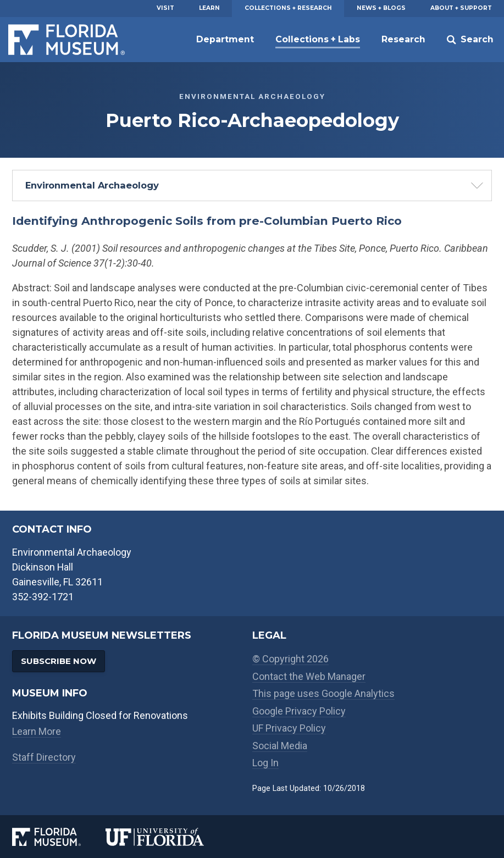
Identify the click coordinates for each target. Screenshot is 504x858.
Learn (209, 8)
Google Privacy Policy (299, 711)
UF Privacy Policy (289, 728)
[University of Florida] (167, 837)
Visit (165, 8)
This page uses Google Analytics (323, 693)
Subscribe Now (59, 661)
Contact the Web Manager (309, 676)
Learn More (37, 731)
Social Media (280, 746)
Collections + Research (288, 8)
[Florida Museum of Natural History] (59, 837)
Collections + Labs (318, 39)
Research (403, 39)
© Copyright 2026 (290, 659)
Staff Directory (44, 757)
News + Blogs (381, 8)
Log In (265, 763)
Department (225, 39)
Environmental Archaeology (92, 185)
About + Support (461, 8)
